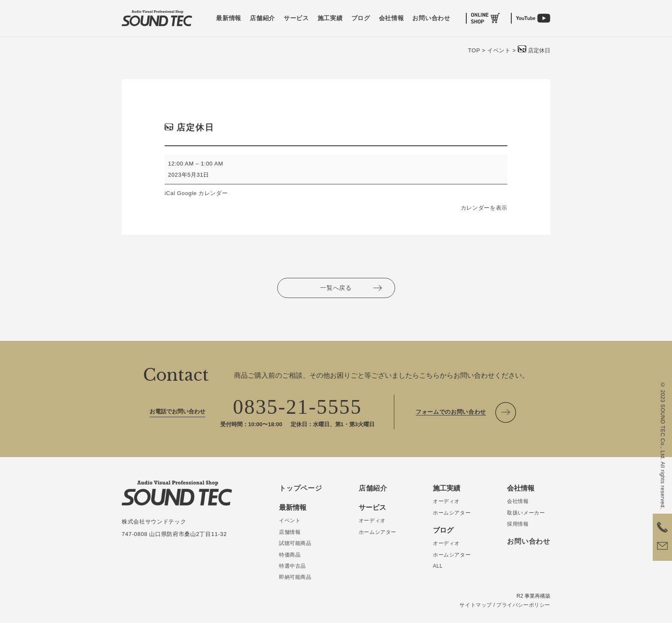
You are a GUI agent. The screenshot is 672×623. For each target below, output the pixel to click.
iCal (170, 193)
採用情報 (518, 524)
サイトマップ (476, 605)
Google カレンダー (202, 193)
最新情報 (229, 18)
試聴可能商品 (295, 543)
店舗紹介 (262, 18)
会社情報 (391, 18)
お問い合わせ (431, 18)
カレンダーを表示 (484, 208)
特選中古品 (292, 566)
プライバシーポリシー (523, 605)
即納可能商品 (295, 577)
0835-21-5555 (298, 407)
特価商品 (290, 555)
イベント (290, 521)
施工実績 (330, 18)
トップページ (301, 488)
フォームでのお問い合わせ (451, 412)
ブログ (361, 18)
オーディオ (372, 521)
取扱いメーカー (526, 513)
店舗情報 (290, 532)
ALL (438, 566)
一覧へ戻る (336, 288)
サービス (296, 18)
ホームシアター (378, 532)
